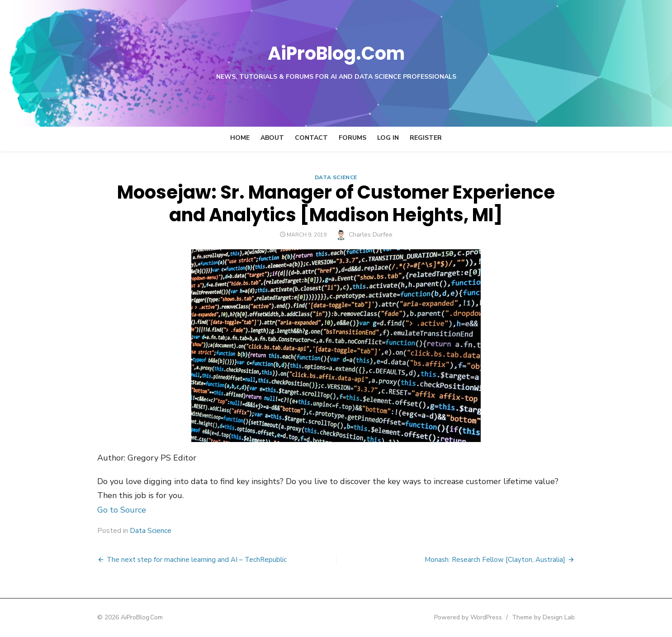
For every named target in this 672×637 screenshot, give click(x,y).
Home (240, 138)
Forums (353, 138)
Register (426, 138)
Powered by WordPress (492, 617)
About (272, 138)
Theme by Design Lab (567, 617)
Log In (388, 138)
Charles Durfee (371, 235)
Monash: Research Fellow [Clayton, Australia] (518, 560)
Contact (311, 138)
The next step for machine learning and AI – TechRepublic (173, 560)
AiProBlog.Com (336, 52)
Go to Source (98, 510)
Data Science (336, 177)
